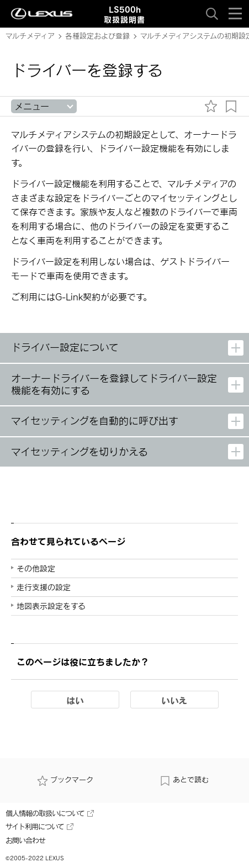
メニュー (32, 106)
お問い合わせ (25, 840)
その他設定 (36, 568)
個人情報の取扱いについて (50, 813)
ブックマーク (65, 780)
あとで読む (184, 780)
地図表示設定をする (51, 606)
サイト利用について (39, 827)
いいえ (174, 700)
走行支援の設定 (44, 587)
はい (75, 700)
